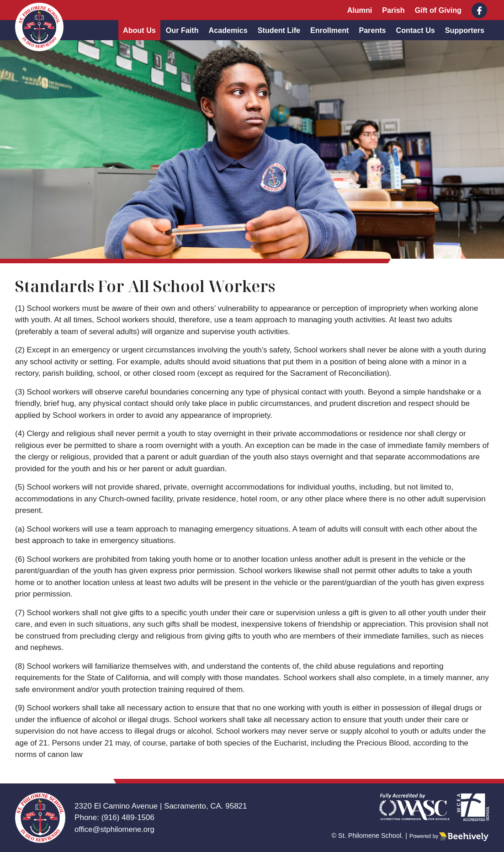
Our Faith (182, 30)
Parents (372, 30)
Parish (393, 10)
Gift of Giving (438, 10)
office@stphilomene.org (115, 829)
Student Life (279, 30)
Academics (228, 30)
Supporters (465, 30)
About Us (139, 30)
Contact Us (416, 30)
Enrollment (329, 30)
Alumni (360, 10)
